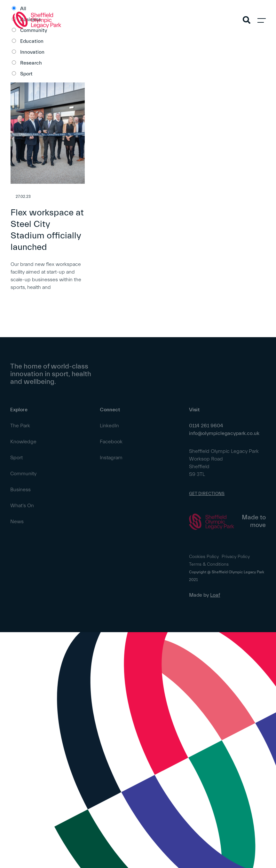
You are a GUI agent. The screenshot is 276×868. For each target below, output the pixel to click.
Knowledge (23, 442)
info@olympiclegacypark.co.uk (224, 433)
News (17, 522)
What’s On (22, 506)
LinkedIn (109, 426)
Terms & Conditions (209, 564)
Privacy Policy (236, 557)
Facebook (111, 442)
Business (20, 490)
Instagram (111, 458)
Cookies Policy (204, 557)
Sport (26, 74)
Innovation (32, 52)
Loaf (215, 595)
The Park (20, 426)
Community (23, 474)
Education (32, 41)
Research (31, 63)
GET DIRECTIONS (207, 494)
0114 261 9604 (206, 426)
